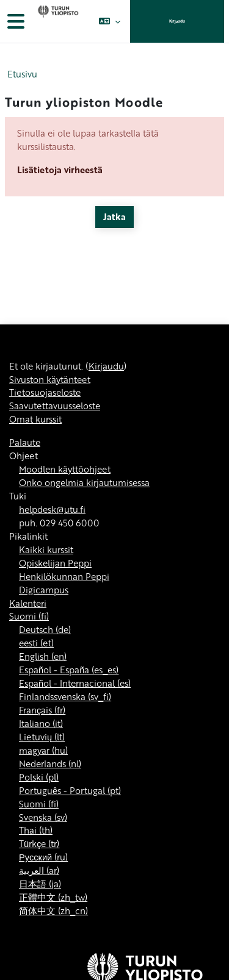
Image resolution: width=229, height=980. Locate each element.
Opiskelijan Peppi (55, 563)
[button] (110, 21)
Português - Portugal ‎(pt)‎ (70, 790)
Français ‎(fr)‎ (42, 710)
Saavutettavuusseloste (55, 406)
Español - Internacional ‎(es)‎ (75, 683)
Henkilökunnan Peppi (64, 576)
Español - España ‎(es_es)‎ (69, 670)
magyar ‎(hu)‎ (43, 750)
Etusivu (22, 74)
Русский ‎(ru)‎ (43, 857)
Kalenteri (28, 603)
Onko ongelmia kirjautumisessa (84, 482)
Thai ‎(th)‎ (36, 830)
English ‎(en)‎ (43, 656)
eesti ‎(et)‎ (36, 643)
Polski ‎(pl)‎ (39, 777)
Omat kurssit (35, 419)
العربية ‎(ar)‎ (39, 870)
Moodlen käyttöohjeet (65, 469)
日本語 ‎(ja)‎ (40, 884)
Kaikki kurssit (46, 549)
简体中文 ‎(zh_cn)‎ (53, 910)
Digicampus (44, 590)
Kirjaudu (177, 21)
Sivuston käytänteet (50, 379)
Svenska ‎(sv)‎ (43, 817)
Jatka (114, 216)
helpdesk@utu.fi (52, 509)
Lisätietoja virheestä (60, 170)
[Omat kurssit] (57, 21)
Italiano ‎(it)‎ (41, 723)
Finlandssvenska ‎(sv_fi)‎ (65, 696)
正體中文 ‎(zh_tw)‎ (53, 897)
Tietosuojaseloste (45, 392)
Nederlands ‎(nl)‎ (50, 764)
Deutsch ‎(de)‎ (45, 629)
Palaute (25, 442)
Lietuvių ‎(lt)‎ (42, 737)
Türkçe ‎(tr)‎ (39, 843)
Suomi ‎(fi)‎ (29, 616)
